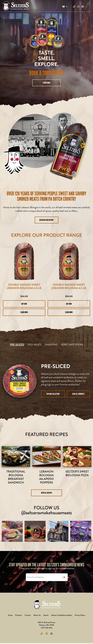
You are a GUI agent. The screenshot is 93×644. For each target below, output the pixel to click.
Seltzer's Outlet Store (16, 7)
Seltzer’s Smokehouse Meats (62, 616)
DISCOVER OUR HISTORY (47, 220)
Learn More (47, 83)
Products (18, 616)
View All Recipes (46, 494)
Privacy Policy (80, 616)
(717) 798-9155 (47, 629)
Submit (64, 578)
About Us (37, 616)
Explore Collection (53, 394)
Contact (27, 616)
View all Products (78, 394)
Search (46, 616)
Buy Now (24, 304)
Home (10, 616)
